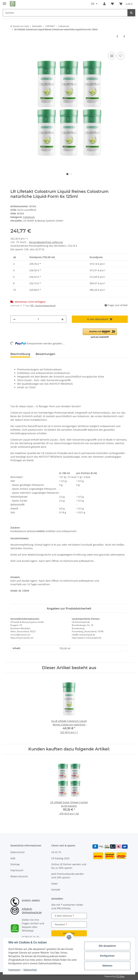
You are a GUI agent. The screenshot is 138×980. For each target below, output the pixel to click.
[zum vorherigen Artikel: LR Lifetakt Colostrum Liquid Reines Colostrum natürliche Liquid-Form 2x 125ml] (117, 36)
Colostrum (29, 217)
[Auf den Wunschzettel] (121, 56)
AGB (13, 858)
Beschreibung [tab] (20, 354)
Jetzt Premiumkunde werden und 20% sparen (68, 876)
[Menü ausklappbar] (4, 2)
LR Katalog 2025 (60, 858)
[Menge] (38, 319)
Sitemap (15, 864)
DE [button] (93, 4)
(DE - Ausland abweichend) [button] (43, 306)
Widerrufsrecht (19, 876)
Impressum (14, 970)
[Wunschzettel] (112, 4)
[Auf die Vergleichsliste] (112, 56)
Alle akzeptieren (107, 946)
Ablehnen (107, 966)
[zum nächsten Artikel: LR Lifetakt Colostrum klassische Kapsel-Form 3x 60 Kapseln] (124, 36)
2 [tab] (71, 174)
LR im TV (56, 852)
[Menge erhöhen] (62, 319)
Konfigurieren (107, 956)
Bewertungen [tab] (45, 354)
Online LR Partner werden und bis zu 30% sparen (69, 866)
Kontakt (56, 890)
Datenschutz (30, 970)
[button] (104, 4)
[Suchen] (65, 13)
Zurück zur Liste (21, 26)
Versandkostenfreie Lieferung (46, 242)
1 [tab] (67, 174)
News (55, 884)
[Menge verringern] (14, 319)
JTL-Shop (120, 976)
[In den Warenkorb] (13, 47)
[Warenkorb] (126, 4)
